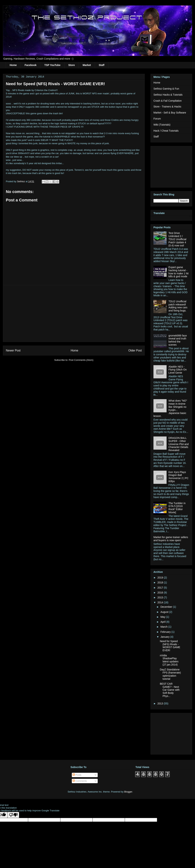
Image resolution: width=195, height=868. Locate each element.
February (166, 632)
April (163, 622)
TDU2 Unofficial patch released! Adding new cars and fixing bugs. (178, 306)
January (165, 637)
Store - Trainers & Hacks (167, 107)
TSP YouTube (52, 65)
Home (13, 65)
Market (87, 65)
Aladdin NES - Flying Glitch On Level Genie (178, 370)
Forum (157, 119)
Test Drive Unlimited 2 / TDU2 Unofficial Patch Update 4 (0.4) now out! (178, 239)
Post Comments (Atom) (81, 360)
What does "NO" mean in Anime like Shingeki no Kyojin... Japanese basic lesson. (170, 408)
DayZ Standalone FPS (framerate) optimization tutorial (170, 674)
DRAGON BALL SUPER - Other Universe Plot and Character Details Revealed (179, 444)
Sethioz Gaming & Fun (166, 89)
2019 (161, 578)
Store (72, 65)
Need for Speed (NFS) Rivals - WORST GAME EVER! (170, 646)
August (165, 612)
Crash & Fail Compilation (168, 101)
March (164, 627)
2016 (161, 593)
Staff (102, 65)
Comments (80, 781)
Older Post (135, 350)
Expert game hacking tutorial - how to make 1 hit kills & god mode (179, 272)
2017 (161, 588)
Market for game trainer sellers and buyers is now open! (171, 539)
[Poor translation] (13, 815)
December (167, 607)
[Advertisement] (74, 313)
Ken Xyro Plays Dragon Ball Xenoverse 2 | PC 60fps (179, 477)
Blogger (128, 792)
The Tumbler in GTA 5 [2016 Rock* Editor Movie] (177, 508)
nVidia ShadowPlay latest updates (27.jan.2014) (169, 660)
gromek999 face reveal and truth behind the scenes (178, 340)
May (163, 617)
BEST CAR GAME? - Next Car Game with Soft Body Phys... (170, 690)
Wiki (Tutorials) (162, 125)
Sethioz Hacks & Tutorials (168, 95)
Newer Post (13, 350)
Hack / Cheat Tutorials (166, 131)
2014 (161, 602)
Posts (77, 775)
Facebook (31, 65)
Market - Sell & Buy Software (170, 113)
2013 (161, 704)
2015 (161, 597)
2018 (161, 583)
